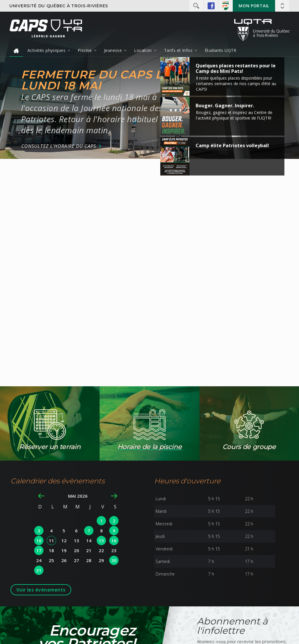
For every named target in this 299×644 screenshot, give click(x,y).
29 (101, 560)
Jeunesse (113, 50)
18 (51, 550)
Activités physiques (46, 50)
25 (51, 560)
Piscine (85, 50)
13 (77, 541)
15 (101, 541)
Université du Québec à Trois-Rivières (59, 6)
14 (89, 541)
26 (64, 560)
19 (64, 550)
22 (101, 550)
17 (39, 550)
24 (39, 560)
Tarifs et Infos (178, 50)
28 (89, 560)
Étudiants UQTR (221, 50)
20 (77, 550)
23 (114, 550)
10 (39, 541)
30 (114, 560)
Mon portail (254, 6)
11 (51, 541)
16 (114, 541)
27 (77, 560)
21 (89, 550)
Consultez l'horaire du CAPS (59, 146)
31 (39, 570)
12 (64, 541)
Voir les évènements (41, 590)
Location (143, 50)
